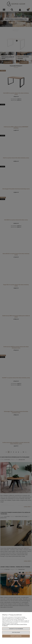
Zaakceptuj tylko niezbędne (16, 629)
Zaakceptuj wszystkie (16, 636)
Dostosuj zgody (16, 632)
